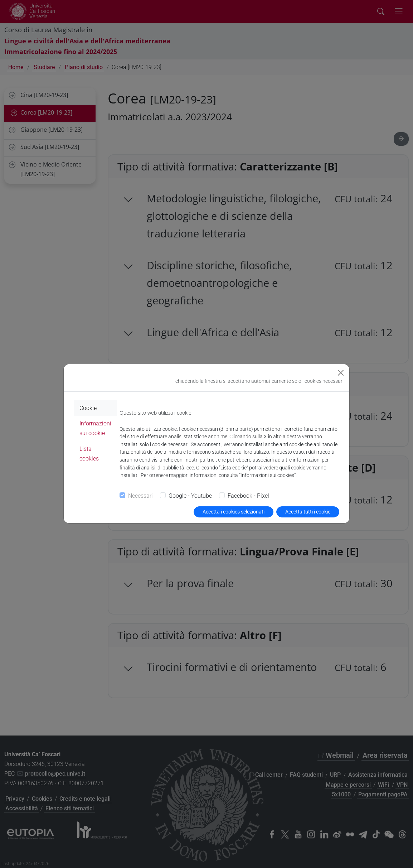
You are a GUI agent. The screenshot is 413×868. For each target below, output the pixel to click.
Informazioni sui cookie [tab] (95, 428)
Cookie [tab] (88, 408)
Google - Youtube (190, 496)
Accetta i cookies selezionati (234, 512)
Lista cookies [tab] (89, 454)
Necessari (140, 496)
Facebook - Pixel (248, 496)
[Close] (341, 373)
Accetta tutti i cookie (308, 512)
